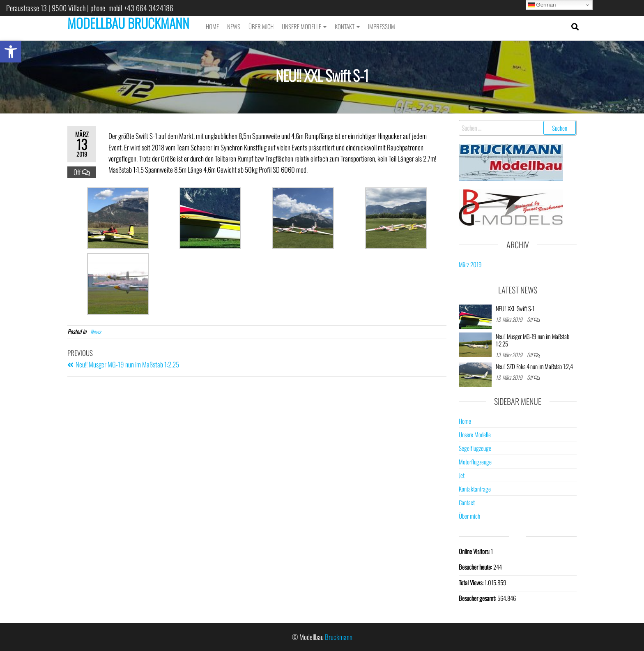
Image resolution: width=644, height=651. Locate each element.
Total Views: (472, 582)
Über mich (261, 26)
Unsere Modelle (304, 26)
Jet (462, 475)
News (234, 26)
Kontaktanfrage (475, 489)
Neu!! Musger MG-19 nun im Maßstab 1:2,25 (532, 340)
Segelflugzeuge (475, 448)
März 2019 (470, 264)
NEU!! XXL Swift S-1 (515, 308)
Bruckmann (339, 637)
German (542, 5)
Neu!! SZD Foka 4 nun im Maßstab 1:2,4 (534, 366)
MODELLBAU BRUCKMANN (128, 23)
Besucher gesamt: (478, 598)
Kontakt (347, 26)
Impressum (382, 26)
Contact (467, 502)
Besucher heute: (476, 567)
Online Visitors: (475, 551)
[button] (11, 52)
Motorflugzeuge (475, 462)
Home (212, 26)
